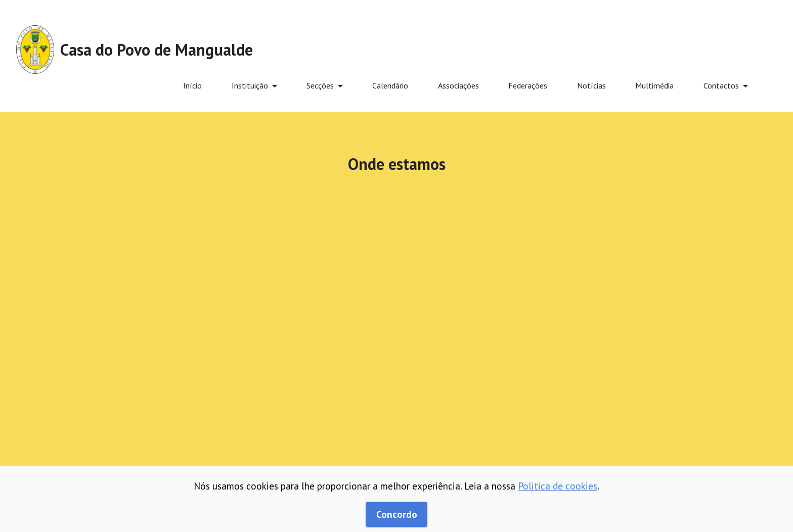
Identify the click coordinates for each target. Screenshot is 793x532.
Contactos (721, 85)
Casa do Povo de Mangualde (157, 50)
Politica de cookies (558, 486)
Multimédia (654, 85)
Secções (320, 85)
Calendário (390, 85)
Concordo (397, 514)
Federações (528, 85)
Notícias (591, 85)
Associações (458, 85)
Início (192, 85)
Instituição (250, 85)
